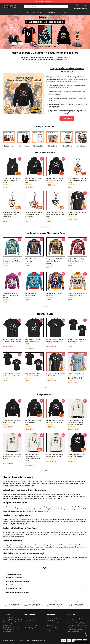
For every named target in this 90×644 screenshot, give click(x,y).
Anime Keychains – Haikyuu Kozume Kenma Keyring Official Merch (33, 215)
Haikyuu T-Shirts (67, 146)
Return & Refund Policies (53, 623)
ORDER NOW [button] (67, 119)
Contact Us (50, 625)
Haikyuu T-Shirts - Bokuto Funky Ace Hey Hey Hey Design (32, 342)
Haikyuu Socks (52, 146)
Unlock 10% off (87, 636)
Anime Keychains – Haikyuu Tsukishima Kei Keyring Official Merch (12, 215)
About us (27, 618)
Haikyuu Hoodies (23, 146)
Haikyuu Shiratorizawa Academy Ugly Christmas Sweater (11, 295)
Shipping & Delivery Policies (54, 618)
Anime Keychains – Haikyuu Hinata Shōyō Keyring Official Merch (77, 180)
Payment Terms (51, 620)
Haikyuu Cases (9, 146)
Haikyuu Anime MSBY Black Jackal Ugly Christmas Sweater (55, 261)
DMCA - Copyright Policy (32, 625)
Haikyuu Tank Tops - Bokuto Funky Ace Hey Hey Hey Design (12, 180)
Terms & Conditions (30, 620)
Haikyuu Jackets (38, 146)
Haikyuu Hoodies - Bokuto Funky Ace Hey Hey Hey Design (33, 180)
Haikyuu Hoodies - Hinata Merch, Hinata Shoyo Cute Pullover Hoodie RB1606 (76, 422)
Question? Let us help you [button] (82, 642)
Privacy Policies (29, 623)
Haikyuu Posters (81, 146)
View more (45, 226)
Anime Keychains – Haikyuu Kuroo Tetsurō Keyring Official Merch (56, 215)
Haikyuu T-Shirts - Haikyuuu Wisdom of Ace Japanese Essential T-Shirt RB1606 (77, 376)
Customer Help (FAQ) (52, 628)
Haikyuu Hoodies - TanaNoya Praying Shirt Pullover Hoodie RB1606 (12, 457)
